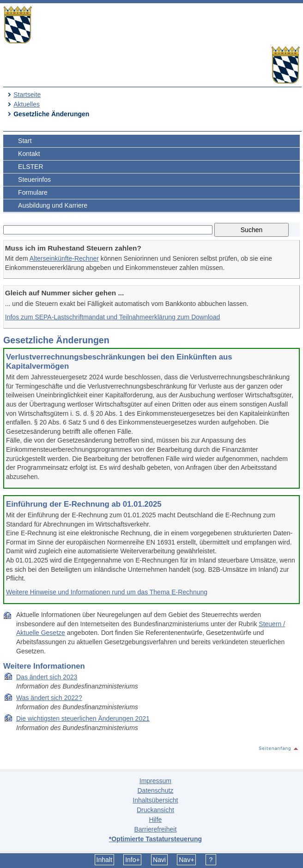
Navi (159, 860)
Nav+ (186, 860)
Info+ (133, 860)
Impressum (155, 781)
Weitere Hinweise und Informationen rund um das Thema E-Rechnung (107, 592)
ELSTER (30, 167)
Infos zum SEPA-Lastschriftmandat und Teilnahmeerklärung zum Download (113, 317)
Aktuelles (27, 104)
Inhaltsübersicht (155, 800)
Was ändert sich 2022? (49, 698)
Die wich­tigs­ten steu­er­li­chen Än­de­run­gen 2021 (83, 718)
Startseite (27, 95)
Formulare (33, 192)
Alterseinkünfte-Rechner (64, 258)
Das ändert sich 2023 (47, 677)
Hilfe (155, 820)
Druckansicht (155, 810)
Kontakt (29, 154)
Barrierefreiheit (155, 829)
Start (25, 141)
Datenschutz (155, 790)
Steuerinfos (34, 180)
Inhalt (104, 860)
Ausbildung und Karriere (53, 205)
